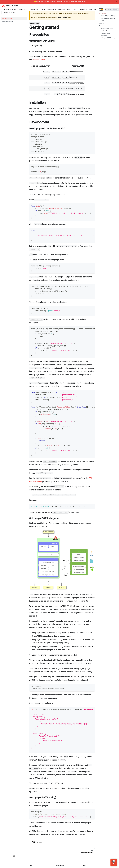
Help (69, 9)
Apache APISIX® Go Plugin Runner (14, 9)
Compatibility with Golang (108, 16)
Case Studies (51, 9)
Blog (43, 9)
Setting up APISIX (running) (108, 38)
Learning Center (34, 9)
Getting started (7, 18)
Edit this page (36, 842)
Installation (102, 23)
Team (74, 9)
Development (103, 26)
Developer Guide (8, 22)
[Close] (117, 2)
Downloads (61, 9)
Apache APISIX (39, 60)
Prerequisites (103, 13)
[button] (101, 9)
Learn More (81, 2)
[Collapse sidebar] (14, 856)
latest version (62, 17)
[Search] (112, 9)
